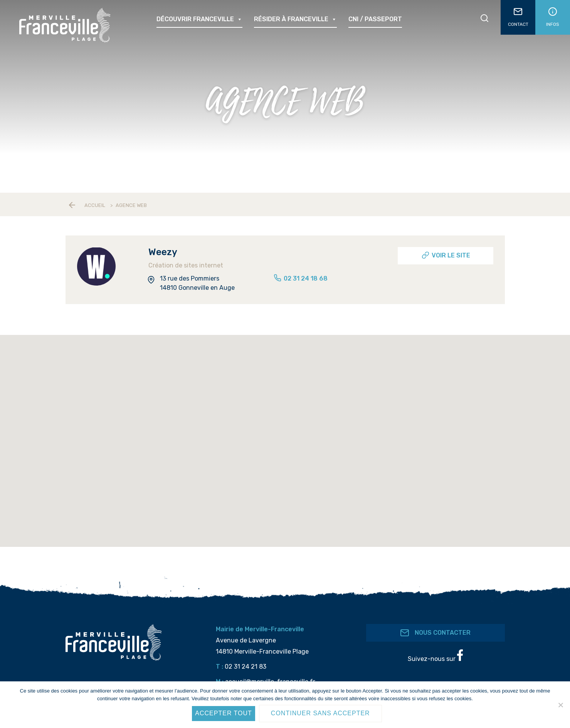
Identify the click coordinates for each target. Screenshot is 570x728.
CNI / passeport (375, 19)
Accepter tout (224, 713)
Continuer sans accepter (320, 713)
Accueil (95, 205)
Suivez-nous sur (435, 656)
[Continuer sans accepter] (560, 705)
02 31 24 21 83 (245, 667)
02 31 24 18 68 (300, 278)
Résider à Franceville (295, 19)
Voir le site (446, 255)
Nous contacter (435, 633)
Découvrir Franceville (199, 19)
